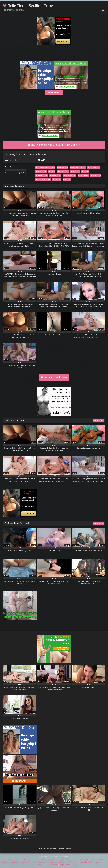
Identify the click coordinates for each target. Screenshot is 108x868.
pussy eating (83, 175)
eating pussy (41, 172)
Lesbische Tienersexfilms (45, 168)
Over (41, 160)
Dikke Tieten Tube (49, 859)
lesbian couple (42, 175)
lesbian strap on (69, 175)
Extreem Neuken (64, 859)
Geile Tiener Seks (57, 862)
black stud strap (94, 168)
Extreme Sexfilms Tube (31, 859)
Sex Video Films (72, 862)
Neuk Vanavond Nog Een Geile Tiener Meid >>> (54, 145)
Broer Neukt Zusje (97, 859)
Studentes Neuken (50, 865)
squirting (57, 179)
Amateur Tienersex (28, 862)
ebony (52, 172)
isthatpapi (75, 172)
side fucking (96, 175)
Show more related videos (54, 377)
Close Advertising (54, 92)
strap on (67, 179)
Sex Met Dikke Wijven (89, 862)
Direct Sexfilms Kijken (10, 862)
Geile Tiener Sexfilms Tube (28, 6)
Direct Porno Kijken (81, 859)
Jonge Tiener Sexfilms (68, 865)
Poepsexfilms (43, 862)
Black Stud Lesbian (78, 168)
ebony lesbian (63, 172)
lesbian (85, 172)
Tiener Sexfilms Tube (11, 859)
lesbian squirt (55, 175)
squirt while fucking (43, 179)
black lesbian (63, 168)
